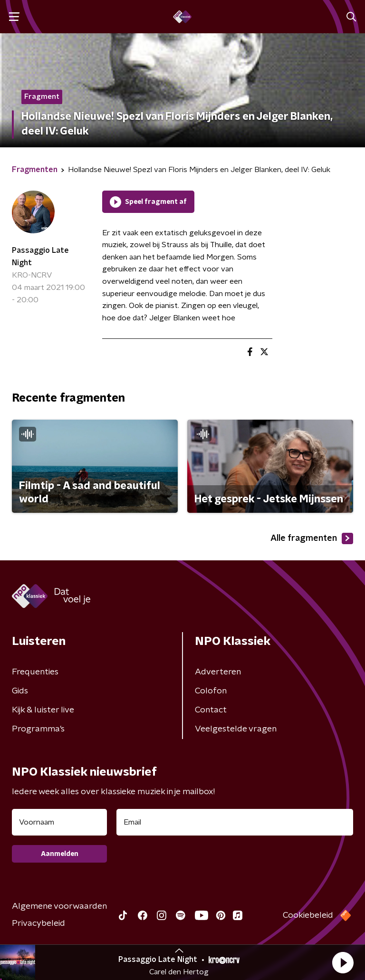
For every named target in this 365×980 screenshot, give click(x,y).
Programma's (38, 729)
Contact (211, 710)
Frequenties (35, 672)
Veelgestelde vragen (236, 729)
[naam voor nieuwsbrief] (59, 822)
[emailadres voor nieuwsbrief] (235, 822)
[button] (343, 962)
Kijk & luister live (43, 710)
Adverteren (218, 672)
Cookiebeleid (308, 915)
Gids (20, 691)
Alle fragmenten (312, 538)
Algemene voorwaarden (59, 906)
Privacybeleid (38, 923)
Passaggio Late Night (40, 257)
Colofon (211, 691)
